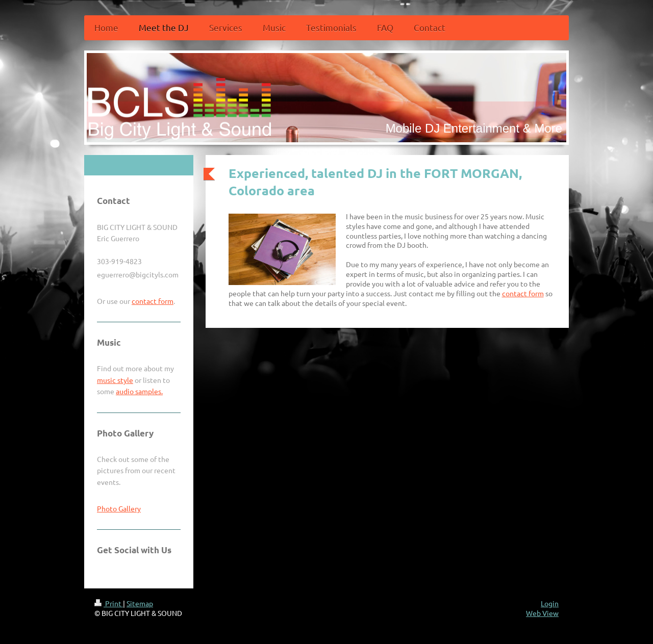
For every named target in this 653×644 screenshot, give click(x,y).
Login (550, 603)
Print (109, 603)
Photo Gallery (119, 508)
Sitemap (140, 603)
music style (115, 380)
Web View (542, 613)
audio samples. (139, 391)
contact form (523, 293)
